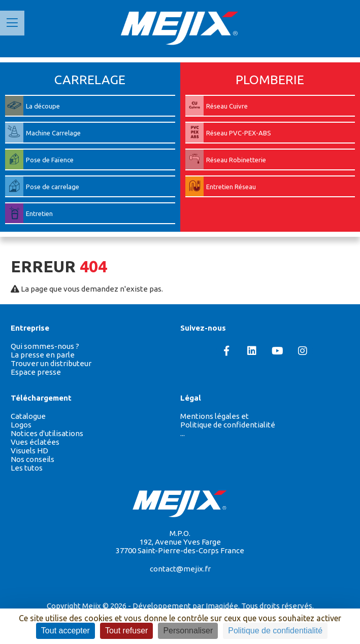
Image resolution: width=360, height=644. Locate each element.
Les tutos (27, 468)
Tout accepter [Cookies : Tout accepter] (66, 631)
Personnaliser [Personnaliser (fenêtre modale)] (188, 631)
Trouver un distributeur (51, 363)
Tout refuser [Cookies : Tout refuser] (126, 631)
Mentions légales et (215, 416)
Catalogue (28, 416)
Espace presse (36, 372)
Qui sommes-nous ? (45, 346)
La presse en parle (43, 355)
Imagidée (222, 606)
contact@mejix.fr (180, 569)
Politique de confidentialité (228, 425)
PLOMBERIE (270, 80)
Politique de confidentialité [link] (275, 631)
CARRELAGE (90, 80)
